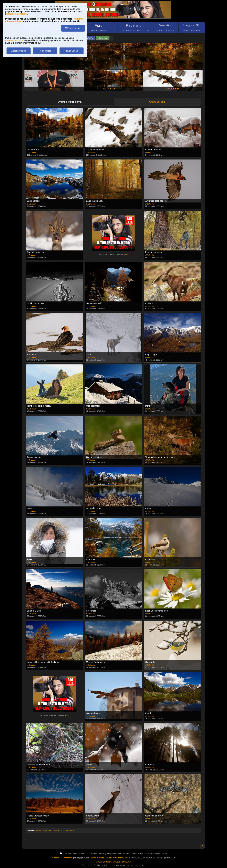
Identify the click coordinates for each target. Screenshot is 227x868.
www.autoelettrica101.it (122, 862)
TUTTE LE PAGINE (43, 831)
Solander (32, 153)
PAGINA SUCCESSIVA (64, 831)
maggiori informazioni (16, 14)
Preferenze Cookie (14, 40)
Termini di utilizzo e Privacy (101, 858)
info (126, 254)
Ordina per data (157, 102)
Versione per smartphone (62, 858)
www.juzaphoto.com (104, 862)
